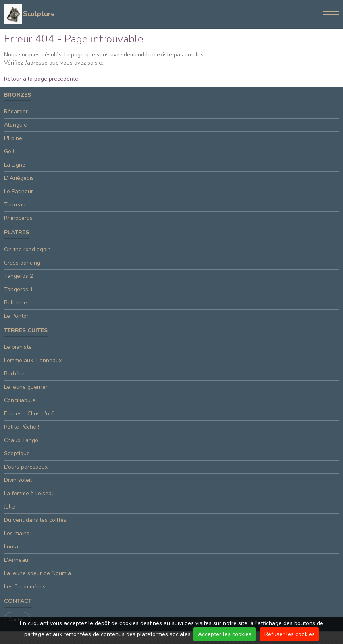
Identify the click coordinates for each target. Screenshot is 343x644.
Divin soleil (18, 480)
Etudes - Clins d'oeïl (30, 414)
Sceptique (17, 453)
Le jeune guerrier (26, 387)
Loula (11, 547)
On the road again (27, 249)
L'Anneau (16, 560)
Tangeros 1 (19, 289)
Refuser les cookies (290, 634)
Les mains (17, 533)
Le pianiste (18, 347)
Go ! (9, 151)
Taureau (15, 205)
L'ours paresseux (26, 467)
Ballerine (16, 303)
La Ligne (15, 165)
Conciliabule (20, 400)
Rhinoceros (18, 218)
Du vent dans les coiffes (35, 520)
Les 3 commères (25, 587)
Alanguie (16, 125)
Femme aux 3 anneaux (33, 360)
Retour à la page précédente (41, 79)
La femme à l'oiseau (29, 493)
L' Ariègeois (19, 178)
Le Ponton (17, 316)
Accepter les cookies (225, 634)
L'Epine (13, 138)
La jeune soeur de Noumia (37, 573)
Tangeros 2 (19, 276)
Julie (9, 507)
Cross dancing (22, 263)
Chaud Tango (21, 440)
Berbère (14, 374)
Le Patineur (19, 191)
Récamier (16, 112)
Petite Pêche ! (22, 427)
